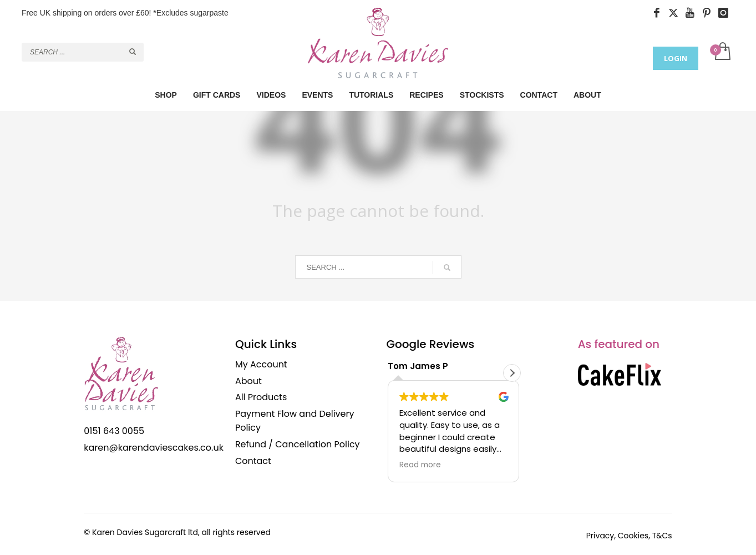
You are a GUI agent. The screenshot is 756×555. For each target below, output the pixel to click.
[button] (512, 373)
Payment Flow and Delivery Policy (295, 421)
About (248, 381)
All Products (261, 397)
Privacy (600, 536)
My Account (261, 364)
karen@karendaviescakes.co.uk (154, 448)
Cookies (633, 536)
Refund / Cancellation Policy (298, 444)
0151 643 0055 (114, 431)
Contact (253, 461)
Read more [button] (420, 465)
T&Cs (662, 536)
